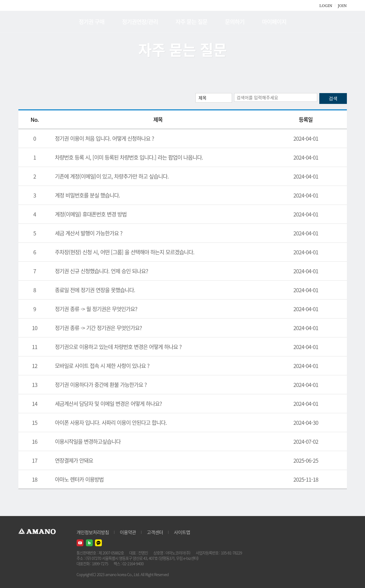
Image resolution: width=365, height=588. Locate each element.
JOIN (342, 5)
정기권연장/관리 (140, 22)
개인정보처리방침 (93, 532)
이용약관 (128, 532)
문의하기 (235, 22)
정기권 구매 (92, 22)
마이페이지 (274, 22)
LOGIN (326, 5)
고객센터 (155, 532)
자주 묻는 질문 (191, 22)
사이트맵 (182, 532)
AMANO (40, 22)
